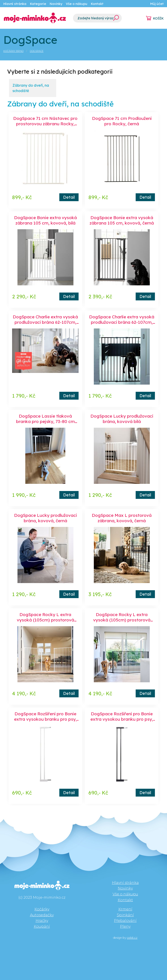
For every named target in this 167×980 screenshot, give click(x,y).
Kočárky (42, 909)
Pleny (125, 926)
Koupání (42, 926)
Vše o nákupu (77, 4)
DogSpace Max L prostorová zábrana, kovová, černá (122, 518)
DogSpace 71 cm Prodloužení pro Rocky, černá (122, 121)
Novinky (56, 4)
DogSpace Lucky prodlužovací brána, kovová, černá (45, 518)
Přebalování (125, 921)
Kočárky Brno (13, 51)
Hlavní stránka (15, 4)
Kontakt (97, 4)
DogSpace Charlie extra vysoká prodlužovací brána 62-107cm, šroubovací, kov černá (122, 322)
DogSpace (37, 51)
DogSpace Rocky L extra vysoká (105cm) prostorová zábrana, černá (122, 620)
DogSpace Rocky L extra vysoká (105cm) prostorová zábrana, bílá (45, 620)
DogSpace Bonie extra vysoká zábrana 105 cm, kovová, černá (122, 220)
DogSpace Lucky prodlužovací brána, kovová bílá (122, 419)
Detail (69, 197)
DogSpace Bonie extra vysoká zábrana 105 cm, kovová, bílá (45, 220)
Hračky (42, 921)
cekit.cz (132, 938)
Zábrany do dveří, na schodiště (31, 88)
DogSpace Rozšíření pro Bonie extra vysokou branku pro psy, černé (122, 719)
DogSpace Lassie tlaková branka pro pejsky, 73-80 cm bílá (45, 421)
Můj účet (157, 4)
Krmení (125, 909)
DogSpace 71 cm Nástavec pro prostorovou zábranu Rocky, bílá (45, 124)
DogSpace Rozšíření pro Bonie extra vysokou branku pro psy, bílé (45, 719)
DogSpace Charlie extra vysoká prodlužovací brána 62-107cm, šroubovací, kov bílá (45, 322)
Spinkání (125, 915)
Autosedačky (42, 915)
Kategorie (38, 4)
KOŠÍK (158, 18)
